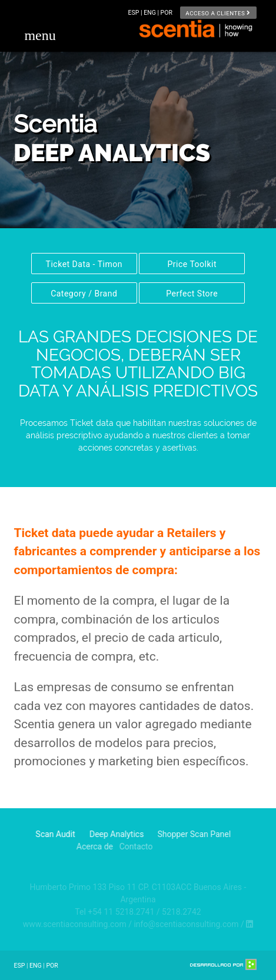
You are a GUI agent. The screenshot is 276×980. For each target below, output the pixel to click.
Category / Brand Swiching (84, 296)
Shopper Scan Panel (174, 834)
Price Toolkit (192, 264)
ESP (19, 966)
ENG (36, 966)
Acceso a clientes (218, 13)
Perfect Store (192, 294)
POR (167, 13)
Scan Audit (51, 834)
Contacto (109, 846)
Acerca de (66, 846)
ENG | (152, 13)
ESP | (136, 13)
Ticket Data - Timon (84, 264)
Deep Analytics (104, 834)
